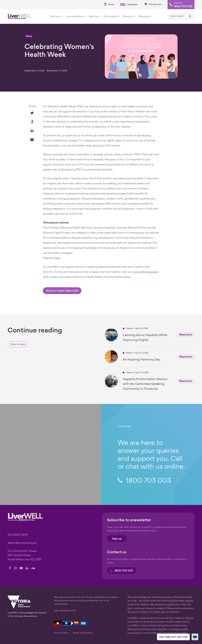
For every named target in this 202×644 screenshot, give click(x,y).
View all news (18, 344)
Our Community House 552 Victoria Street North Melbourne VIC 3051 (25, 555)
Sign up (117, 539)
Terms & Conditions (83, 633)
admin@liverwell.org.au (22, 543)
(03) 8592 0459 (18, 535)
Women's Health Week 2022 (62, 291)
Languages (129, 4)
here (57, 258)
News (109, 4)
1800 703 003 (183, 7)
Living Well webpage (145, 272)
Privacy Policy (61, 633)
